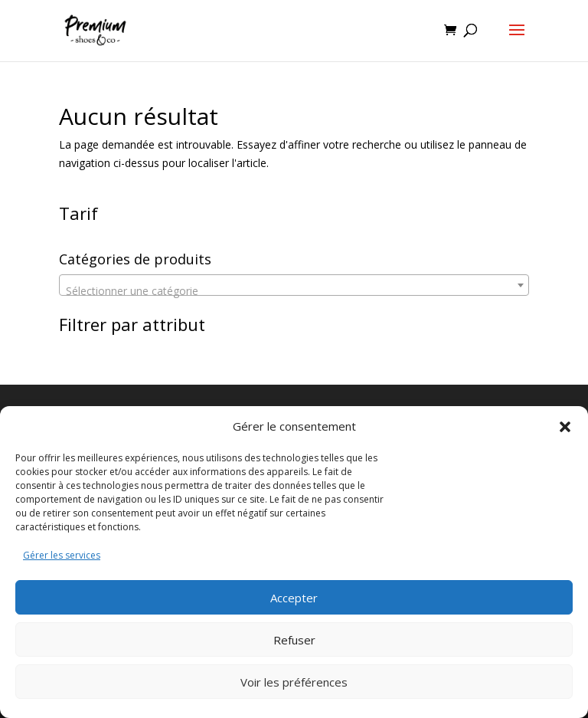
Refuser (294, 640)
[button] (565, 427)
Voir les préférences (294, 682)
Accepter (294, 598)
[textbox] (294, 291)
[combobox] (294, 285)
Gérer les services (62, 555)
